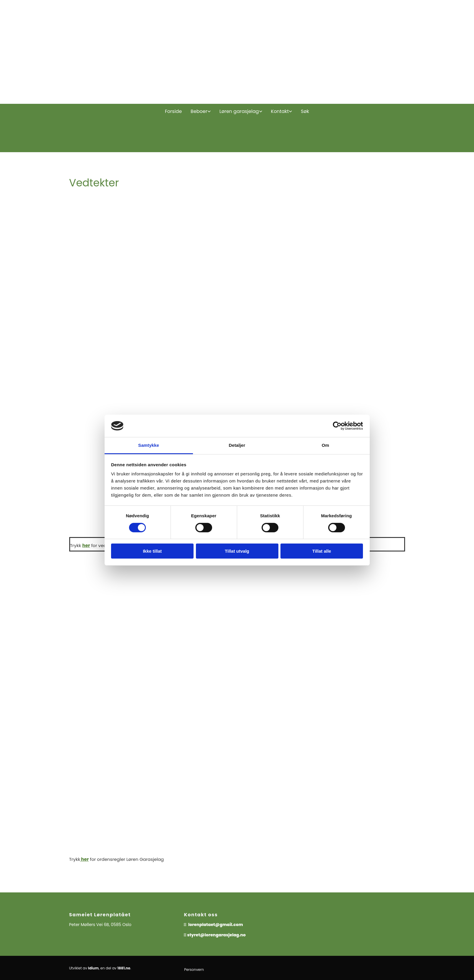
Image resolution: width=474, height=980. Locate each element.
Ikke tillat (152, 551)
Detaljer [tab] (237, 445)
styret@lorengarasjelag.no (216, 935)
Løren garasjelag (239, 111)
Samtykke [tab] (149, 445)
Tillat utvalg (237, 551)
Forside (173, 111)
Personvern (194, 970)
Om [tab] (325, 445)
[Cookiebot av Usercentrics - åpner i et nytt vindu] (337, 426)
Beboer (199, 111)
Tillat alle (322, 551)
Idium (93, 968)
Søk (305, 111)
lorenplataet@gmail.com (216, 925)
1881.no (124, 968)
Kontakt (280, 111)
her (86, 545)
